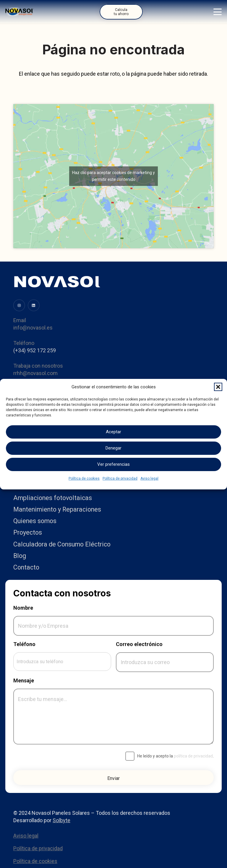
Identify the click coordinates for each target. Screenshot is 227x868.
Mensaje (24, 680)
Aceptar (113, 432)
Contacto (26, 567)
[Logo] (19, 12)
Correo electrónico (139, 644)
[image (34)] (34, 305)
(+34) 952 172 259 (35, 350)
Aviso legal (149, 478)
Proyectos (28, 532)
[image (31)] (19, 305)
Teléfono (24, 644)
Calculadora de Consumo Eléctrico (62, 544)
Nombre (23, 608)
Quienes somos (35, 521)
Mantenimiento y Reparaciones (57, 509)
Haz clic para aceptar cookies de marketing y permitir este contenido (113, 176)
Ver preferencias (113, 464)
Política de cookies (84, 478)
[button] (218, 387)
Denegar (113, 448)
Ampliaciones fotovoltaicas (53, 498)
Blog (20, 556)
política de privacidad (193, 756)
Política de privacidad (120, 478)
